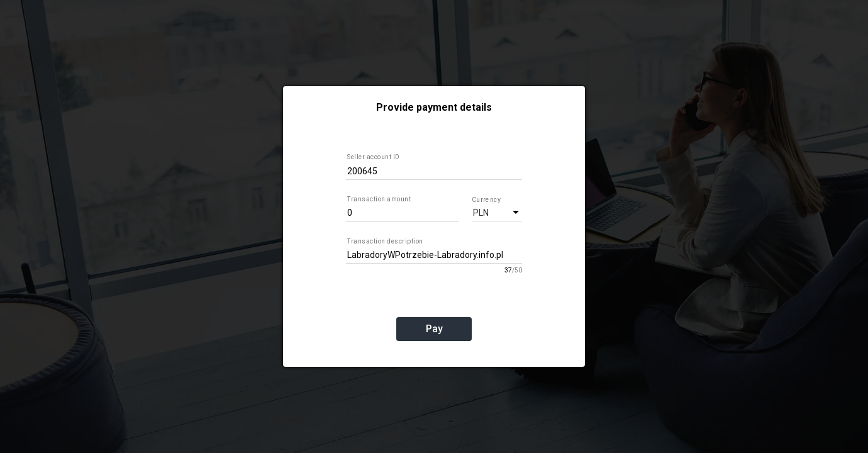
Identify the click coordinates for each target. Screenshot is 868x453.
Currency (485, 199)
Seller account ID (374, 157)
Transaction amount (379, 199)
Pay (434, 329)
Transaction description (385, 241)
